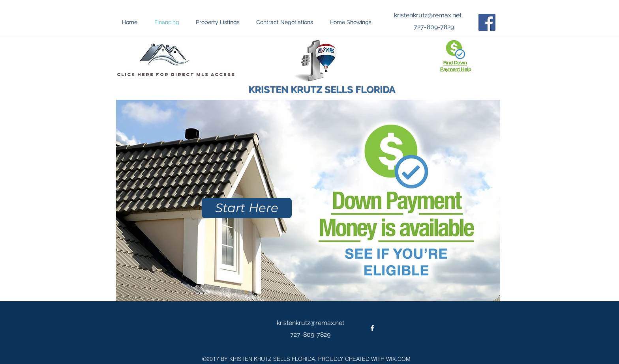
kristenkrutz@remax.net (428, 15)
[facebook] (372, 328)
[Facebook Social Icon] (487, 22)
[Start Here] (247, 208)
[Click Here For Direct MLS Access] (176, 74)
